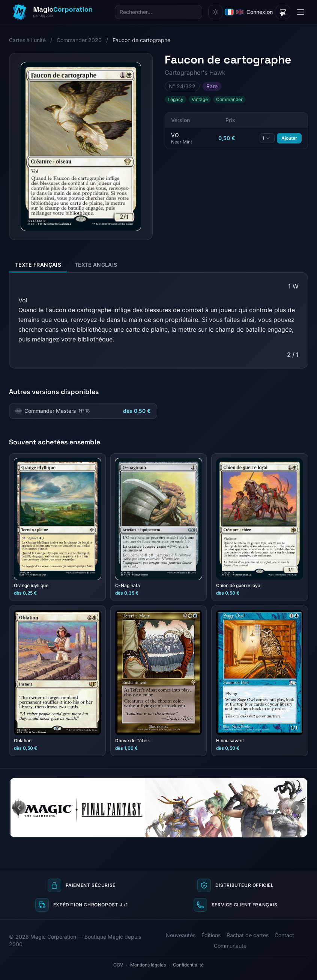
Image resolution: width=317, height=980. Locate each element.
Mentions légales (148, 965)
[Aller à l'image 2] (302, 784)
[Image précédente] (19, 808)
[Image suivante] (298, 808)
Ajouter (289, 138)
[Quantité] (267, 138)
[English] (240, 12)
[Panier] (283, 12)
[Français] (229, 12)
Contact (284, 935)
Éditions (211, 935)
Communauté (230, 946)
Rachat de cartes (248, 935)
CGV (118, 965)
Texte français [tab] (38, 265)
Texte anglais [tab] (96, 265)
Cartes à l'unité (27, 40)
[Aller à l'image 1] (295, 784)
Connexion (260, 12)
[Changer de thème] (215, 12)
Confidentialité (188, 965)
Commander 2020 (79, 40)
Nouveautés (181, 935)
